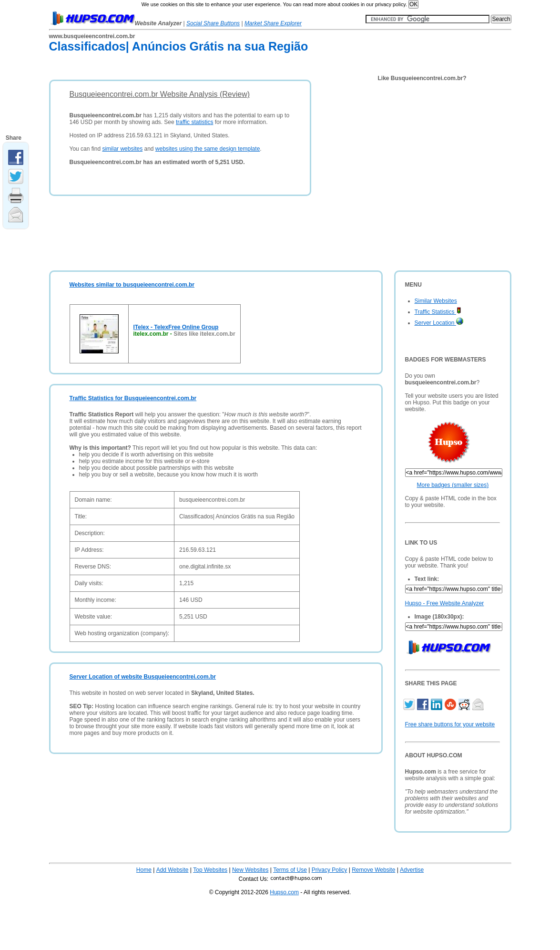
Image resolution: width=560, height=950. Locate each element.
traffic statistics (194, 122)
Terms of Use (290, 870)
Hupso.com (284, 892)
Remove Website (373, 870)
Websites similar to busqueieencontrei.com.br (132, 285)
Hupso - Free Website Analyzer (445, 603)
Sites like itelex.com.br (204, 334)
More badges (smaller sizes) (453, 485)
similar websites (122, 149)
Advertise (412, 870)
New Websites (250, 870)
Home (144, 870)
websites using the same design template (208, 149)
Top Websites (210, 870)
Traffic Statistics (438, 312)
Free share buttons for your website (450, 724)
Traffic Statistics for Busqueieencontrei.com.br (133, 398)
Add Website (173, 870)
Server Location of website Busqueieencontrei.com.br (143, 677)
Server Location (439, 323)
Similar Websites (436, 301)
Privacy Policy (330, 870)
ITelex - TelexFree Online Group (176, 327)
